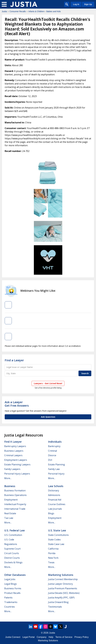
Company (42, 637)
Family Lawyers (12, 469)
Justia (4, 11)
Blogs (51, 513)
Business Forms (13, 588)
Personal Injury (56, 474)
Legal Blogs (11, 584)
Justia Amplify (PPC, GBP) (61, 598)
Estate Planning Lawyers (17, 464)
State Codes (54, 540)
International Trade (15, 509)
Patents (8, 598)
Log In (76, 4)
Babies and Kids (54, 11)
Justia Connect (13, 637)
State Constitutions (58, 535)
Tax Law (9, 518)
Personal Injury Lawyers (17, 474)
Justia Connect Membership (63, 579)
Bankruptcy (54, 446)
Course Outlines (57, 504)
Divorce (52, 455)
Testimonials (55, 607)
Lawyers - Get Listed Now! (48, 383)
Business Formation (15, 491)
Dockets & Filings (13, 562)
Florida (52, 553)
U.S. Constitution (13, 535)
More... (8, 478)
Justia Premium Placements (63, 588)
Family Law (54, 469)
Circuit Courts (12, 553)
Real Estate (10, 513)
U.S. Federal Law (15, 530)
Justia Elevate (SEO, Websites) (64, 593)
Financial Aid (55, 500)
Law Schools (56, 486)
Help (51, 637)
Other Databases (15, 575)
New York (53, 558)
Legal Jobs (10, 579)
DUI (50, 460)
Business (10, 486)
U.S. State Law (57, 530)
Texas (51, 562)
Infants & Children (36, 11)
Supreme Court (12, 549)
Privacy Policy (82, 637)
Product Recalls (12, 593)
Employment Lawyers (16, 460)
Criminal (52, 451)
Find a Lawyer (14, 360)
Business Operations (15, 495)
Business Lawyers (14, 451)
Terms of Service (64, 637)
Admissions (54, 495)
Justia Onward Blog (58, 602)
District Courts (12, 558)
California (53, 549)
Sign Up (88, 4)
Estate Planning (56, 464)
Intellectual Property (15, 504)
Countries (10, 607)
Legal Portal (29, 637)
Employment (11, 500)
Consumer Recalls (18, 11)
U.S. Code (9, 540)
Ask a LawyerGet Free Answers (17, 404)
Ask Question (48, 417)
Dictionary (54, 491)
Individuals (55, 442)
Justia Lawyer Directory (60, 584)
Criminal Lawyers (13, 455)
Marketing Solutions (61, 575)
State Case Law (56, 544)
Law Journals (55, 509)
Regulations (11, 544)
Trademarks (11, 602)
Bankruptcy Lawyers (15, 446)
